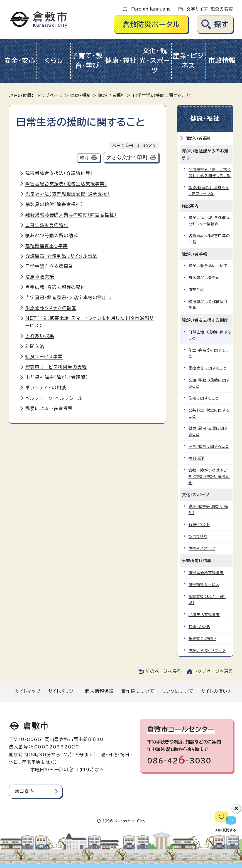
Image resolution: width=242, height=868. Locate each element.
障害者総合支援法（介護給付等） (59, 173)
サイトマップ (28, 691)
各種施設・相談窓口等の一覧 (209, 239)
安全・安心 (20, 60)
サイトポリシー (63, 691)
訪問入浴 (35, 346)
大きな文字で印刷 (127, 158)
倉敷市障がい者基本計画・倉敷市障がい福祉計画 (209, 476)
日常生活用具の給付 (47, 225)
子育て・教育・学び (87, 61)
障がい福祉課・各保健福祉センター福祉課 (209, 221)
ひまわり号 (198, 536)
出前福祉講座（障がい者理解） (57, 377)
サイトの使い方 (217, 691)
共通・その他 (199, 627)
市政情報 (222, 60)
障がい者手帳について (208, 266)
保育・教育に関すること (209, 446)
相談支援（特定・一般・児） (207, 600)
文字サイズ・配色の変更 (210, 9)
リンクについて (178, 691)
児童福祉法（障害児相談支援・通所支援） (68, 194)
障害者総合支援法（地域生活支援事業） (66, 184)
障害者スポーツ (202, 548)
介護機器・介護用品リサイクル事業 (61, 256)
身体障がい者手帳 (204, 278)
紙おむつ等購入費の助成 (52, 235)
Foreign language (151, 9)
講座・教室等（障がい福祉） (208, 509)
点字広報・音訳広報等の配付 (55, 287)
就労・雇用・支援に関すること (208, 431)
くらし (54, 60)
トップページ (50, 96)
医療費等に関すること (208, 368)
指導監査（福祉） (202, 638)
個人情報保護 (99, 691)
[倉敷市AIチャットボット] (225, 821)
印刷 (84, 158)
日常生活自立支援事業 (49, 266)
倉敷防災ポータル (151, 24)
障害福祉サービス (204, 585)
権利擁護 (196, 458)
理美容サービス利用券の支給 (56, 367)
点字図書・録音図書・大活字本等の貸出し (68, 297)
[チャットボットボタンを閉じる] (236, 809)
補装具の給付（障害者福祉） (54, 204)
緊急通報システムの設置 (51, 308)
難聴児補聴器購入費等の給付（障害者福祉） (71, 215)
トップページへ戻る (214, 671)
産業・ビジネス (189, 61)
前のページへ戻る (163, 671)
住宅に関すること (204, 398)
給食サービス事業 (44, 357)
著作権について (138, 691)
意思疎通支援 (40, 277)
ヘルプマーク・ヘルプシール (54, 398)
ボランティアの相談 (46, 388)
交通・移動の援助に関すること (209, 383)
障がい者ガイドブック (207, 650)
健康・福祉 (121, 60)
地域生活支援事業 (204, 615)
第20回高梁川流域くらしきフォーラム (209, 191)
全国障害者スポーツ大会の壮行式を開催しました (210, 173)
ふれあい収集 (40, 336)
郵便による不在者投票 (49, 408)
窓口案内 (24, 791)
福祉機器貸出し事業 (47, 246)
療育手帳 (196, 290)
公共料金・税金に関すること (209, 413)
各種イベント (199, 524)
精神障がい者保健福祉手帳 (208, 305)
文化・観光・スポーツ (155, 60)
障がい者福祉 (112, 96)
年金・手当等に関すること (209, 353)
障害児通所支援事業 (206, 573)
